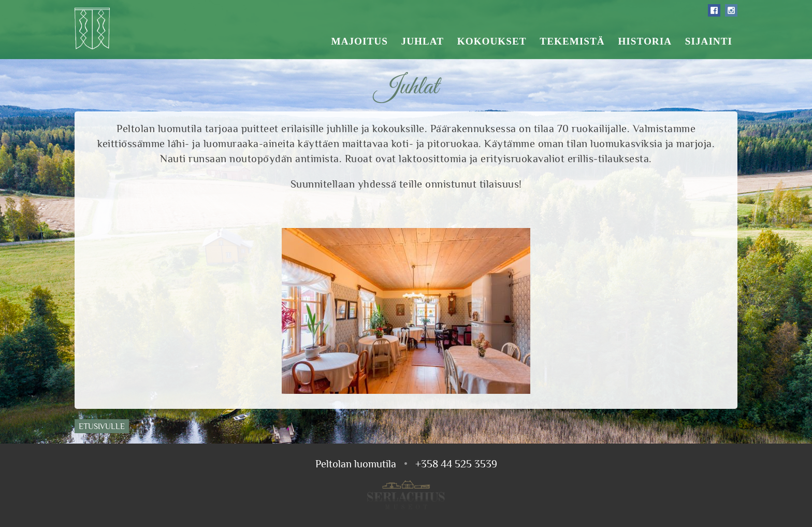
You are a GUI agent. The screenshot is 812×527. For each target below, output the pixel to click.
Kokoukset (492, 41)
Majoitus (360, 41)
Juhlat (423, 41)
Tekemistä (572, 41)
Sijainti (709, 41)
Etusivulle (102, 426)
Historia (645, 41)
